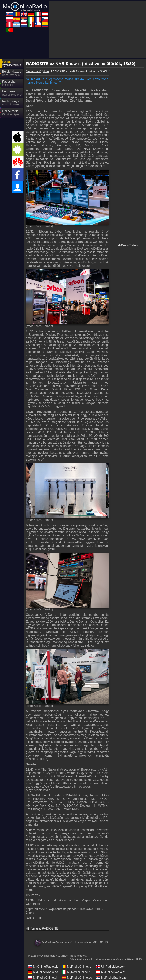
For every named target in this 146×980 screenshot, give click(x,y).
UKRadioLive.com (111, 967)
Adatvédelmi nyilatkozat (84, 959)
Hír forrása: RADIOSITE (42, 928)
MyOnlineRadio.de (43, 972)
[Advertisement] (97, 29)
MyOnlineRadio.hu (128, 245)
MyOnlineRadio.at (111, 972)
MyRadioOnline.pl (42, 978)
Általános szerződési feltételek (117, 959)
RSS (139, 959)
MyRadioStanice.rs (111, 978)
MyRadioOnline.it (76, 972)
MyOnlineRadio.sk (43, 967)
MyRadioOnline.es (77, 978)
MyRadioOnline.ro (77, 967)
